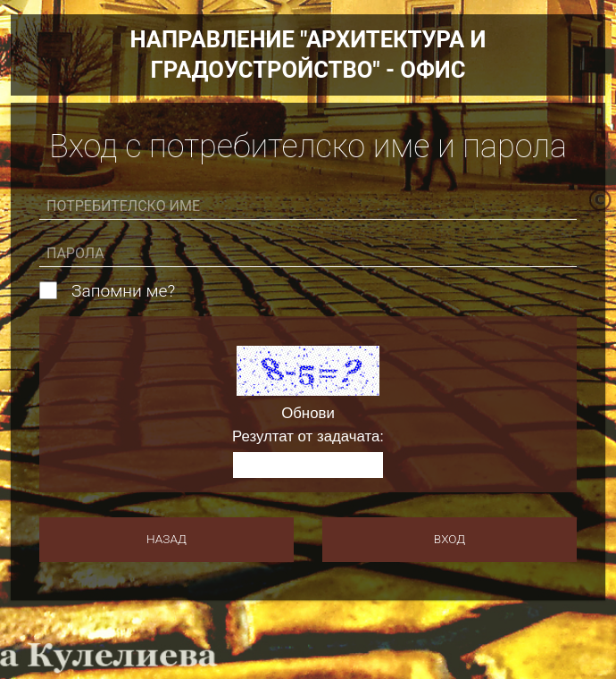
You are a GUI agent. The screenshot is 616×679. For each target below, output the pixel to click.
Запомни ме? (123, 291)
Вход (450, 539)
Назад (166, 539)
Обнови (308, 414)
